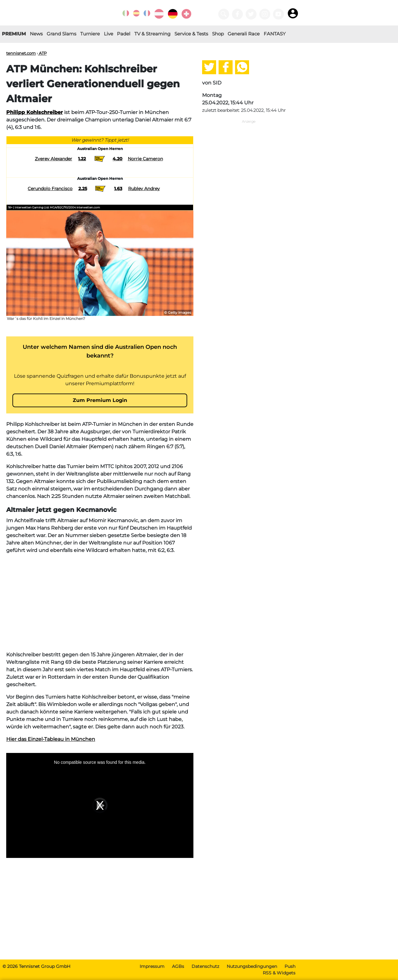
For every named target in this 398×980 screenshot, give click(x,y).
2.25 (83, 189)
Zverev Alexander (53, 159)
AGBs (178, 966)
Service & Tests (191, 34)
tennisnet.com (21, 53)
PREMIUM (14, 34)
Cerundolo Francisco (50, 189)
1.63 (118, 189)
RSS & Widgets (279, 973)
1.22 (82, 159)
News (36, 34)
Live (109, 34)
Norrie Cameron (145, 159)
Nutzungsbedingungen (252, 966)
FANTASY (275, 34)
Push (290, 966)
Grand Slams (61, 34)
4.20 (118, 159)
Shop (218, 34)
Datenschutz (205, 966)
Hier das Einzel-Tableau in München (51, 739)
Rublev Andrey (144, 189)
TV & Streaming (152, 34)
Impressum (152, 966)
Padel (124, 34)
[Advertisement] (100, 603)
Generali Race (244, 34)
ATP (42, 53)
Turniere (90, 34)
